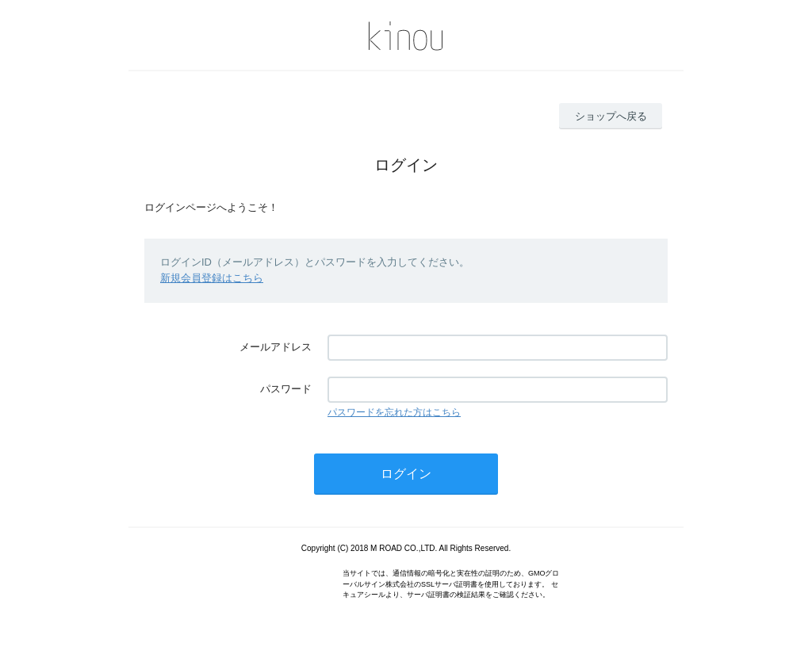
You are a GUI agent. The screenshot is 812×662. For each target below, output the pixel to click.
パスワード (286, 389)
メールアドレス (276, 347)
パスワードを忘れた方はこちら (394, 412)
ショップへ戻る (611, 116)
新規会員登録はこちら (212, 278)
